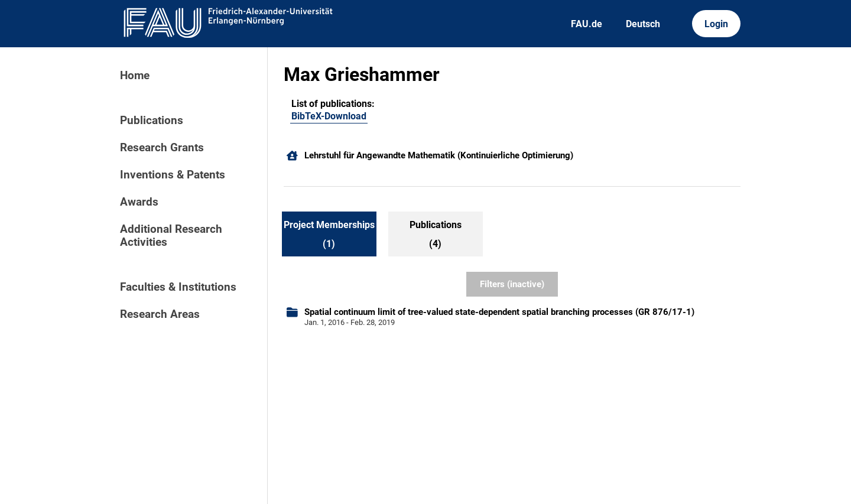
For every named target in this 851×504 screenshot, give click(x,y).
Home (135, 76)
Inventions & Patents (173, 175)
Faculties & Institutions (178, 287)
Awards (139, 202)
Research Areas (160, 314)
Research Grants (162, 148)
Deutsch (643, 24)
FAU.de (587, 24)
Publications (152, 121)
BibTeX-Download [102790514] (329, 116)
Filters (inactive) (512, 284)
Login (716, 24)
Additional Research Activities (171, 236)
